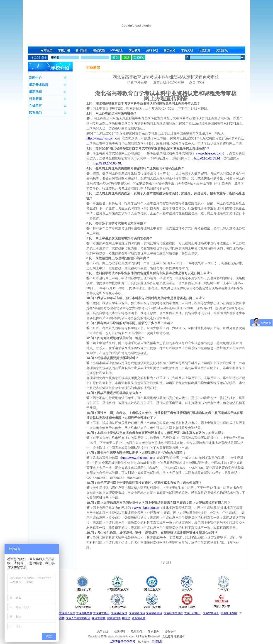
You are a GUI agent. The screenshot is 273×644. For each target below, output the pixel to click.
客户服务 (154, 632)
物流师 (126, 618)
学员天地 (188, 50)
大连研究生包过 (173, 613)
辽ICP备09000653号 (123, 642)
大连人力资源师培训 (78, 618)
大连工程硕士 (192, 613)
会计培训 (82, 50)
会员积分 (170, 50)
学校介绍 (64, 50)
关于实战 (102, 632)
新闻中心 (35, 78)
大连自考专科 (137, 613)
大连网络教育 (84, 613)
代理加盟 (206, 50)
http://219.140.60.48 (107, 163)
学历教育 (135, 50)
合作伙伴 (171, 632)
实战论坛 (223, 50)
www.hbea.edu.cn (210, 153)
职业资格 (100, 50)
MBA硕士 (117, 50)
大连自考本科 (154, 613)
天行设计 (157, 642)
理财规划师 (114, 618)
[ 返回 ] (166, 563)
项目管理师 (99, 618)
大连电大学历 (101, 613)
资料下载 (153, 50)
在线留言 (35, 106)
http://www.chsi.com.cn (102, 138)
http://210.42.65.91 (207, 158)
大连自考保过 (119, 613)
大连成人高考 (67, 613)
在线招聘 (119, 632)
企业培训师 (139, 618)
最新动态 (35, 92)
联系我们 (35, 113)
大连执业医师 (229, 613)
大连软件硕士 (211, 613)
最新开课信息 (39, 85)
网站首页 (46, 50)
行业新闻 (35, 99)
